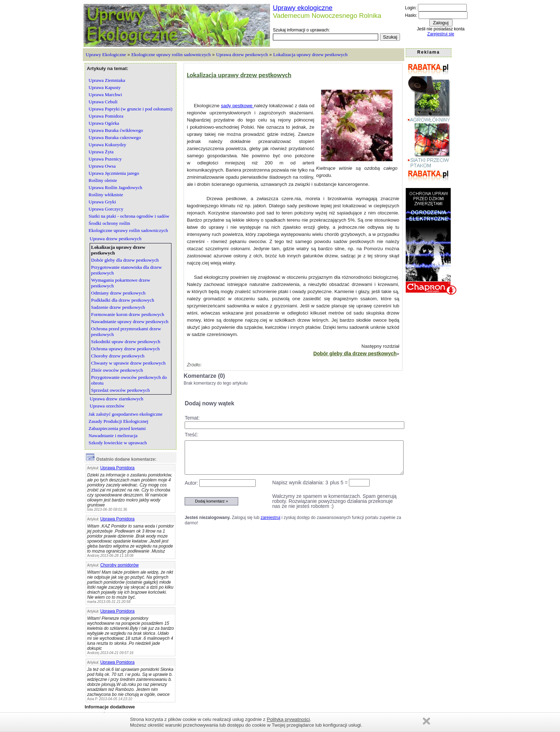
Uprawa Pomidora (117, 468)
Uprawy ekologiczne (303, 8)
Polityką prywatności (288, 719)
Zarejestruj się (441, 34)
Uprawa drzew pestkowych (242, 55)
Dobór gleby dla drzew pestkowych (355, 353)
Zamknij (426, 721)
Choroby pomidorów (119, 565)
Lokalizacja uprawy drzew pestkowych (310, 55)
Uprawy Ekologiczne (106, 55)
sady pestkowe (237, 106)
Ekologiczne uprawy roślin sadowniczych (171, 55)
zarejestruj (271, 518)
